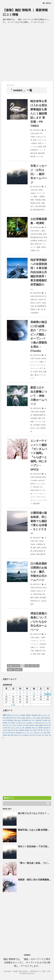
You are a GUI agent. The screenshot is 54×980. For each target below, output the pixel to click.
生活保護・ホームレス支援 (38, 422)
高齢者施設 (35, 715)
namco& (41, 480)
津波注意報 (37, 594)
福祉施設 (13, 723)
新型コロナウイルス (13, 715)
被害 (6, 728)
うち (33, 723)
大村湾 (35, 372)
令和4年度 (34, 234)
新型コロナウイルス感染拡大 (22, 735)
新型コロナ (35, 728)
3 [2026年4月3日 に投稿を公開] (34, 692)
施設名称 (34, 153)
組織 (43, 654)
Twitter (33, 544)
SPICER (36, 487)
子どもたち (13, 728)
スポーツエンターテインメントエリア (39, 500)
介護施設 (23, 718)
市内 (15, 718)
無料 (39, 548)
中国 (36, 735)
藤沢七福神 (35, 598)
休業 (33, 735)
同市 (14, 730)
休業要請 (5, 735)
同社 (7, 733)
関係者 (12, 735)
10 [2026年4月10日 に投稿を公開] (34, 694)
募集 (40, 234)
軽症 (17, 730)
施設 (40, 418)
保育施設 (31, 725)
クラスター (45, 715)
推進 (44, 303)
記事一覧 (40, 309)
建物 (9, 735)
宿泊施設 (23, 715)
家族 (6, 730)
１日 (27, 733)
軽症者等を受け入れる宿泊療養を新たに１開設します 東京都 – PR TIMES (39, 113)
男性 (48, 725)
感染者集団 (47, 718)
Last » (19, 670)
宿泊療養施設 (10, 720)
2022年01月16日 (40, 588)
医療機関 (40, 728)
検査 (12, 733)
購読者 (43, 554)
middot (37, 133)
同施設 (16, 720)
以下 (41, 368)
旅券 (39, 654)
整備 (45, 725)
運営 (42, 730)
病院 (8, 728)
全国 (49, 720)
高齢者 (37, 723)
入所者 (4, 720)
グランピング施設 (37, 362)
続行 (32, 206)
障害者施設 (21, 730)
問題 (39, 730)
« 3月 (13, 705)
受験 (32, 200)
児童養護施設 (25, 720)
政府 (4, 725)
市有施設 (38, 200)
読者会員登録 (38, 551)
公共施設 (38, 718)
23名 (36, 190)
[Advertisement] (27, 53)
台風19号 (35, 730)
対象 (34, 718)
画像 (45, 372)
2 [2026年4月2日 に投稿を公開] (27, 692)
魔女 (32, 375)
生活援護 (36, 425)
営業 (17, 728)
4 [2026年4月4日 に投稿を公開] (41, 692)
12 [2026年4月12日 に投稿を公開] (48, 694)
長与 (38, 251)
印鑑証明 (38, 651)
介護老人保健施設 (39, 725)
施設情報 (36, 503)
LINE (36, 541)
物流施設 (27, 730)
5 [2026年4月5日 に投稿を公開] (48, 692)
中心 (20, 728)
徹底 (44, 200)
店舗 (31, 735)
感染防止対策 (35, 203)
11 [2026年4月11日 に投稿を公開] (41, 694)
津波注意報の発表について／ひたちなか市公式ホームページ (39, 622)
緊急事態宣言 (39, 720)
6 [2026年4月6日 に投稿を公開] (6, 694)
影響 (19, 718)
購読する (9, 798)
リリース (40, 365)
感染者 (8, 718)
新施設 (49, 733)
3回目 (41, 190)
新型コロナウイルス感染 (40, 733)
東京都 (33, 157)
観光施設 (45, 720)
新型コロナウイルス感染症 (25, 723)
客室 (40, 372)
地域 (40, 723)
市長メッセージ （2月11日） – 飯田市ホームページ (39, 174)
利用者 (42, 718)
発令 (44, 594)
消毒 (43, 203)
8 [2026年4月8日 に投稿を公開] (20, 694)
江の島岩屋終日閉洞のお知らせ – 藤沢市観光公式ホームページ (39, 572)
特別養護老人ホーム (21, 733)
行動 (36, 206)
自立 (38, 428)
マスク (39, 193)
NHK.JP (14, 725)
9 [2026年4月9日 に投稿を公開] (27, 694)
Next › (11, 670)
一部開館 (41, 197)
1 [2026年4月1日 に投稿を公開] (20, 692)
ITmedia (37, 359)
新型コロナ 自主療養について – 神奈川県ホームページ (39, 396)
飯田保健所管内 (39, 210)
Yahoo (44, 723)
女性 (24, 725)
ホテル (34, 720)
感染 (39, 715)
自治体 (46, 735)
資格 (38, 554)
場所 (10, 733)
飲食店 (20, 725)
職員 (11, 718)
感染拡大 (28, 718)
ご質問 (43, 638)
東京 (30, 720)
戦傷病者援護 (38, 415)
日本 (47, 730)
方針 (50, 723)
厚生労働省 (46, 728)
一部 (17, 723)
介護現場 (39, 544)
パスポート (35, 641)
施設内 (19, 720)
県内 (4, 718)
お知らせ (40, 137)
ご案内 (43, 231)
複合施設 (5, 723)
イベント (31, 733)
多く (47, 723)
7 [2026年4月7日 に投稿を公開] (13, 694)
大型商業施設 (28, 728)
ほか (9, 723)
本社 (31, 730)
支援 (32, 306)
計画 (44, 730)
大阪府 (9, 730)
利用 (7, 725)
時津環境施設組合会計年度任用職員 (39, 237)
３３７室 (40, 157)
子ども (10, 725)
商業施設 (28, 715)
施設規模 (41, 153)
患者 (23, 728)
